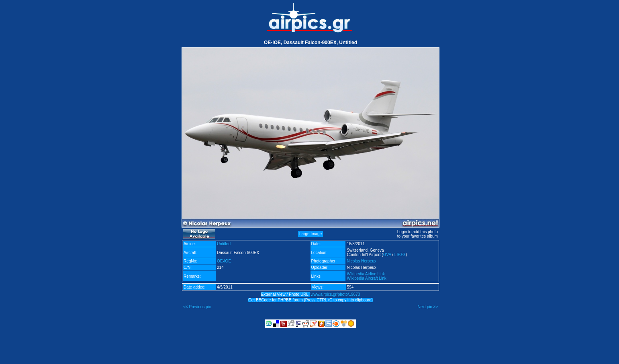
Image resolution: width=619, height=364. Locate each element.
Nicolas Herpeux (361, 261)
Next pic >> (428, 307)
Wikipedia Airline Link (366, 274)
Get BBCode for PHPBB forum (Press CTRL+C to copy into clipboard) (311, 300)
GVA (387, 255)
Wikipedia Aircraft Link (366, 278)
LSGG (400, 255)
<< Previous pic (197, 307)
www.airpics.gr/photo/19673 (335, 294)
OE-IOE (224, 261)
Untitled (224, 244)
